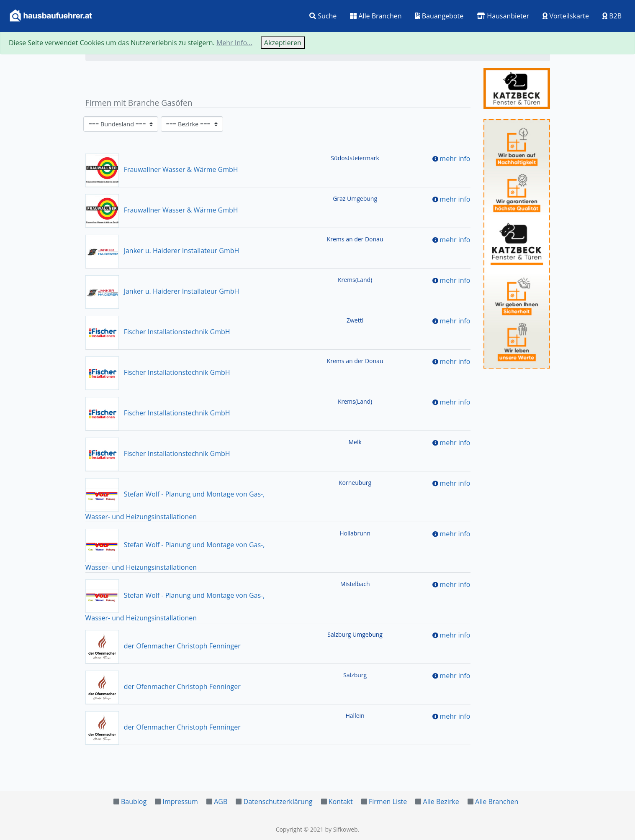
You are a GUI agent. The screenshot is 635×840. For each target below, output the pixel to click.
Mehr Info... (234, 43)
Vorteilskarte (566, 16)
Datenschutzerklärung (278, 802)
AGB (221, 802)
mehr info (455, 159)
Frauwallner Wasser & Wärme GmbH (162, 169)
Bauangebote (440, 16)
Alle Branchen (376, 16)
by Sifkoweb (341, 829)
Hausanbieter (503, 16)
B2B (612, 16)
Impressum (180, 802)
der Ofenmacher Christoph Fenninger (163, 646)
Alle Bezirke (441, 802)
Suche (323, 16)
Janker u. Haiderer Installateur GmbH (162, 251)
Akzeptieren (283, 43)
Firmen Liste (388, 802)
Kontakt (341, 802)
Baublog (134, 802)
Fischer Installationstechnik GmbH (158, 332)
